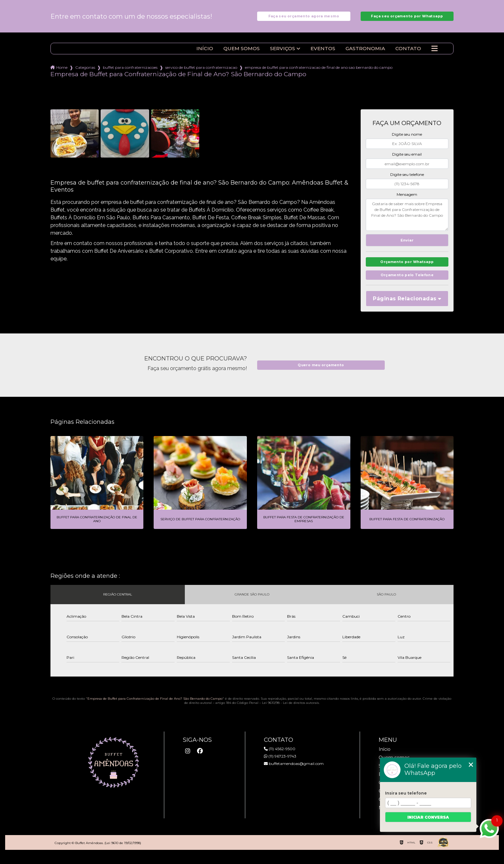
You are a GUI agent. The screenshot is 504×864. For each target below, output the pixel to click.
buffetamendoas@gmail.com (294, 773)
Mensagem (407, 200)
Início (205, 54)
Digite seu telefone (407, 180)
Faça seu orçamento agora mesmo (304, 19)
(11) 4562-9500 (280, 758)
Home (62, 73)
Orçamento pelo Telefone (407, 284)
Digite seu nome (407, 140)
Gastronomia (365, 54)
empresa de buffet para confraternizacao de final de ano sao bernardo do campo (319, 73)
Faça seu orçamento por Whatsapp (407, 19)
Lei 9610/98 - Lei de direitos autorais (290, 712)
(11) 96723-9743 (280, 765)
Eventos (323, 54)
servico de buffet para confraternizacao (201, 73)
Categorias (85, 73)
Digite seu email (407, 160)
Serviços (283, 54)
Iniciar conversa (428, 817)
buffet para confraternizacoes (130, 73)
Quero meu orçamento (321, 374)
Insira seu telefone (406, 793)
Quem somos (242, 54)
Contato (408, 54)
